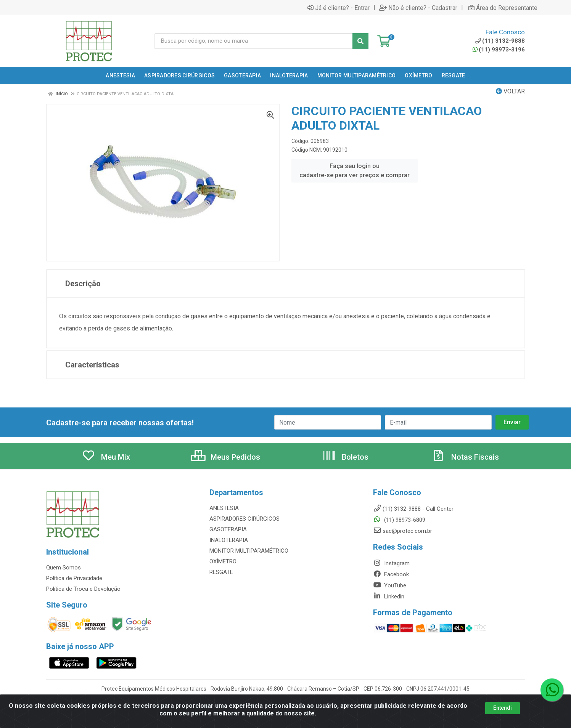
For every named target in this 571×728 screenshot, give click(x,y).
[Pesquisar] (360, 41)
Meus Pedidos (226, 457)
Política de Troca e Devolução (83, 589)
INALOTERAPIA (229, 540)
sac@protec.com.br (403, 531)
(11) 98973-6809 (399, 520)
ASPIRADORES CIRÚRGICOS (244, 519)
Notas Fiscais (465, 457)
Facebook (391, 574)
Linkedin (389, 597)
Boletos (345, 457)
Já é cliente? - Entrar (339, 8)
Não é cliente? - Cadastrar (418, 8)
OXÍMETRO (223, 561)
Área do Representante (503, 8)
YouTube (390, 585)
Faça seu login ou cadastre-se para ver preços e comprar (355, 171)
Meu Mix (106, 457)
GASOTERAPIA (228, 529)
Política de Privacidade (74, 578)
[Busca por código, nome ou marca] (254, 41)
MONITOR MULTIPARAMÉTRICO (249, 551)
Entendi (503, 714)
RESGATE (221, 572)
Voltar (510, 91)
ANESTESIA (224, 508)
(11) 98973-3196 (499, 50)
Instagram (391, 563)
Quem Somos (64, 568)
